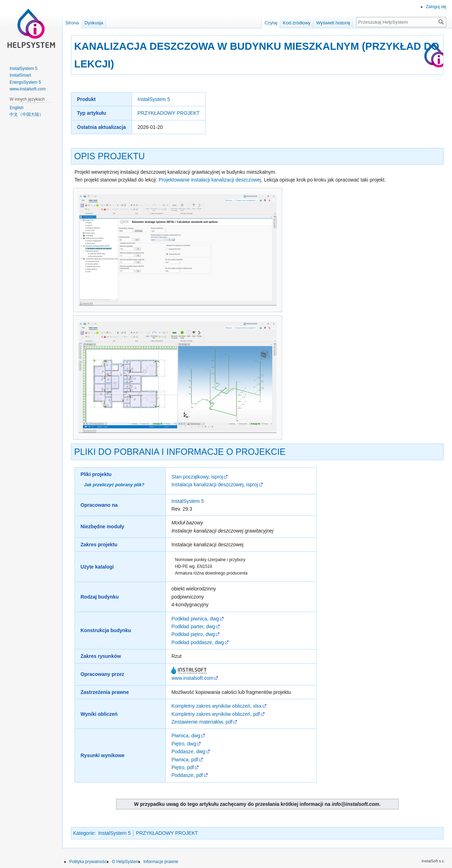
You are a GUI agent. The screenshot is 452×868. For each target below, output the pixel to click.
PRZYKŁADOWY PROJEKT (169, 113)
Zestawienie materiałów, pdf (202, 722)
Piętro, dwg (184, 744)
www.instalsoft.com (192, 678)
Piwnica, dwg (186, 736)
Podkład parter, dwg (193, 626)
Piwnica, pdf (185, 760)
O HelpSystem (126, 862)
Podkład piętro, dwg (193, 634)
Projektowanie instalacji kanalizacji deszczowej (210, 180)
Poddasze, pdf (187, 775)
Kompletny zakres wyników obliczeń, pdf (216, 714)
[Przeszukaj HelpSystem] (401, 22)
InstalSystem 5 (154, 99)
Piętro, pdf (183, 767)
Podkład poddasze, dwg (198, 642)
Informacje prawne (161, 862)
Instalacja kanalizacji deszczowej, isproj (215, 484)
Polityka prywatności (88, 862)
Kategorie (84, 833)
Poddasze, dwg (188, 751)
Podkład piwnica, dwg (195, 619)
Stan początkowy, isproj (197, 477)
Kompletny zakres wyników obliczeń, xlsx (216, 706)
